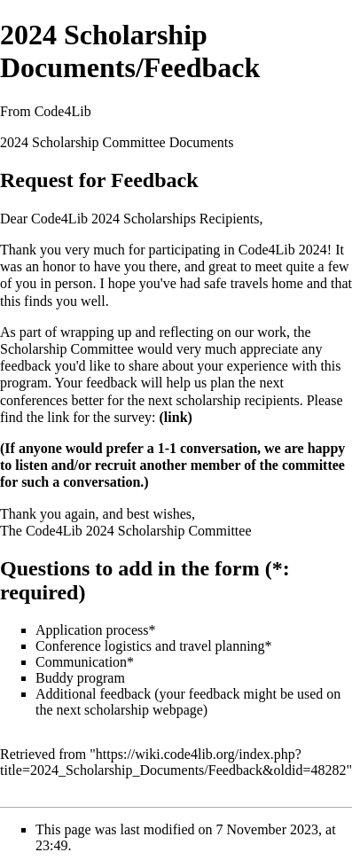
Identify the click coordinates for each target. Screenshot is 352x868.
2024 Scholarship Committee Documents (117, 142)
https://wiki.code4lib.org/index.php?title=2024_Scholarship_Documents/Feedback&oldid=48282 (173, 762)
